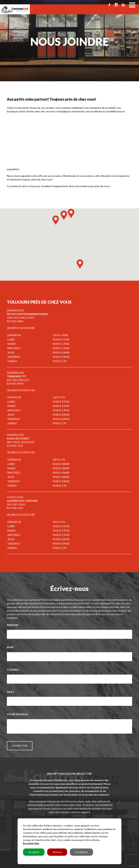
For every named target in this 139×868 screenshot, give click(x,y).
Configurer (81, 852)
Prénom (12, 625)
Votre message (17, 714)
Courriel (13, 670)
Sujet (11, 692)
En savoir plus (31, 843)
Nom (10, 647)
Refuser (57, 852)
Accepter (34, 852)
